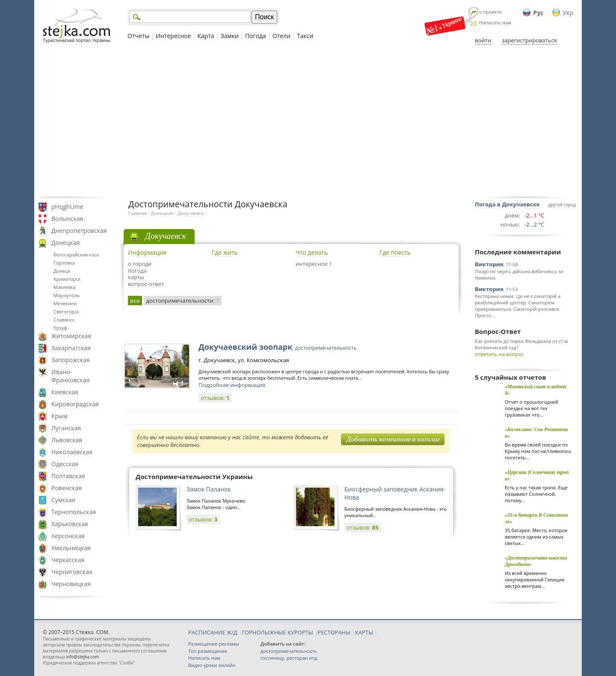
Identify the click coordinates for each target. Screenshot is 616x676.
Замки (230, 36)
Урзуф (60, 328)
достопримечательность (289, 651)
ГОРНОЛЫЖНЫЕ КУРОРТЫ (277, 632)
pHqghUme (67, 207)
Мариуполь (67, 295)
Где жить (225, 252)
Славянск (64, 320)
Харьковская (70, 524)
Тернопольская (74, 512)
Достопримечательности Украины (194, 476)
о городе (140, 264)
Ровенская (67, 488)
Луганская (66, 428)
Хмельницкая (71, 548)
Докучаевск (191, 213)
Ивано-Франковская (71, 376)
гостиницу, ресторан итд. (289, 658)
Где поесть (395, 252)
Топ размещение (208, 651)
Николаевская (72, 452)
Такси (305, 36)
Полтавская (68, 476)
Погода (256, 36)
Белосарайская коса (76, 255)
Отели (281, 36)
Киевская (65, 392)
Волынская (67, 219)
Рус (539, 13)
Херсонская (68, 536)
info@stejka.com (82, 657)
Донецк (62, 271)
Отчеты (138, 36)
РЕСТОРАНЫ (334, 632)
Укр (568, 13)
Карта (206, 36)
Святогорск (66, 311)
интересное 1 (314, 264)
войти (483, 40)
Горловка (64, 263)
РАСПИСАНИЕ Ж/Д (213, 632)
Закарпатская (71, 348)
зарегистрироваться (529, 40)
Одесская (65, 464)
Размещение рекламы (214, 644)
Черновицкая (71, 584)
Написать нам (495, 22)
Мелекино (65, 303)
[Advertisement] (308, 121)
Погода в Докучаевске (507, 204)
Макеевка (65, 287)
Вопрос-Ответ (498, 331)
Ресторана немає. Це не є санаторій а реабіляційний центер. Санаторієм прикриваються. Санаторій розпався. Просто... (518, 306)
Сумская (63, 500)
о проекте (490, 12)
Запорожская (71, 360)
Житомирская (71, 336)
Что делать (312, 252)
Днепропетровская (79, 231)
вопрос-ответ (146, 284)
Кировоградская (75, 404)
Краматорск (67, 279)
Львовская (67, 440)
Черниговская (72, 572)
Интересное (173, 36)
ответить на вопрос (499, 354)
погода (137, 271)
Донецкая (65, 243)
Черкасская (68, 560)
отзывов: (215, 398)
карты (136, 277)
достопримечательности (183, 301)
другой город (562, 205)
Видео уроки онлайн (212, 665)
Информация (147, 252)
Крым (59, 416)
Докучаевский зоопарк (278, 347)
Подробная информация (232, 385)
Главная (138, 213)
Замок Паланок (209, 489)
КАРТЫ (364, 632)
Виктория (489, 264)
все (135, 301)
